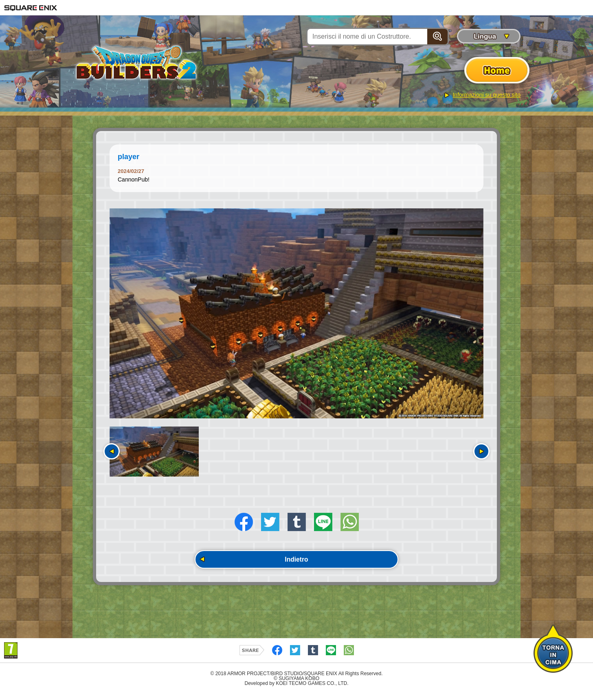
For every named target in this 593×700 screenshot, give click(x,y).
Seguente (481, 451)
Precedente (112, 451)
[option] (296, 313)
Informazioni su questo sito (486, 95)
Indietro (297, 564)
